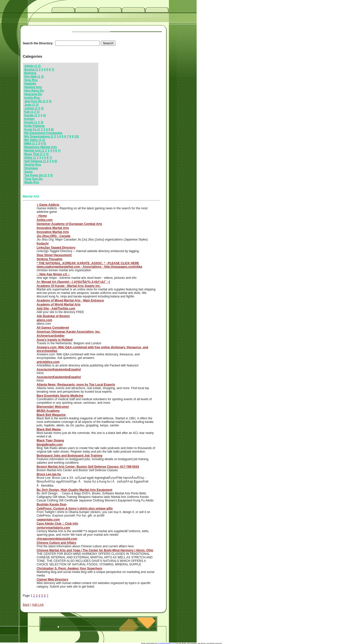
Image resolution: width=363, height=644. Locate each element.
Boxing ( (30, 70)
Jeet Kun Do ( (34, 101)
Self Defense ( (34, 161)
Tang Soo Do (33, 179)
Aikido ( (30, 66)
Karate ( (30, 115)
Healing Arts (33, 87)
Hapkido (30, 84)
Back (26, 605)
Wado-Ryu (32, 182)
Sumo (28, 172)
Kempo (29, 119)
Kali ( (28, 112)
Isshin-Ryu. (32, 98)
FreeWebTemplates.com (167, 643)
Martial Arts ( (33, 151)
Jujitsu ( (30, 108)
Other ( (29, 158)
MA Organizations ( (38, 137)
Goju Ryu (31, 80)
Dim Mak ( (31, 77)
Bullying (30, 73)
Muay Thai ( (33, 154)
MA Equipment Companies (43, 133)
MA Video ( (32, 140)
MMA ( (29, 144)
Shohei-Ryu (33, 165)
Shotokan (31, 168)
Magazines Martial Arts (41, 147)
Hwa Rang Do (34, 91)
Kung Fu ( (31, 129)
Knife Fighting (34, 126)
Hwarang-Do (33, 94)
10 (76, 137)
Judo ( (29, 105)
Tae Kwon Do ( (35, 175)
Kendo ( (30, 122)
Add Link (38, 605)
